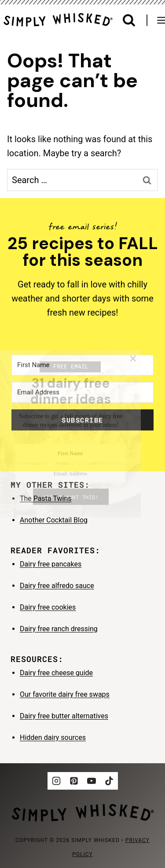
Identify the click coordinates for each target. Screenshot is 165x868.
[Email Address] (82, 392)
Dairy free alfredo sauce (57, 586)
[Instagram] (56, 781)
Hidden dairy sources (53, 737)
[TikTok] (109, 781)
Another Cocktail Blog (54, 520)
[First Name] (82, 365)
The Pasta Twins (46, 498)
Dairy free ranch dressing (59, 629)
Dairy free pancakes (51, 564)
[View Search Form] (129, 20)
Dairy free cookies (48, 607)
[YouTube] (92, 781)
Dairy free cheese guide (56, 673)
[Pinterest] (74, 781)
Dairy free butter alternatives (64, 716)
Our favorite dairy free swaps (65, 694)
